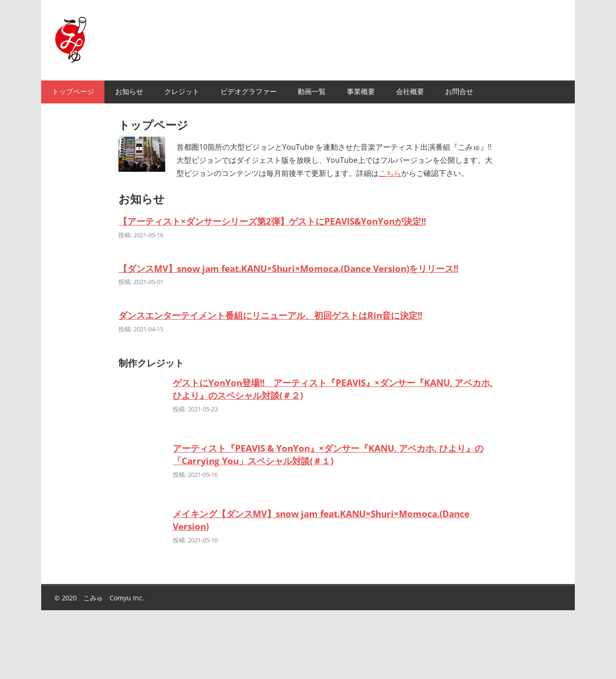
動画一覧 (312, 91)
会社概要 (410, 91)
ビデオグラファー (249, 91)
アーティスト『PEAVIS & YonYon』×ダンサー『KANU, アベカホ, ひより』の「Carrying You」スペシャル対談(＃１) (328, 454)
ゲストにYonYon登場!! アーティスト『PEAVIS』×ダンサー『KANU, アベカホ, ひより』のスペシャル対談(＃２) (333, 389)
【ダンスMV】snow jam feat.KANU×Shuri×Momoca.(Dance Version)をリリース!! (288, 268)
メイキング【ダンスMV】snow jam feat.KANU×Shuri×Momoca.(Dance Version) (321, 520)
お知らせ (129, 91)
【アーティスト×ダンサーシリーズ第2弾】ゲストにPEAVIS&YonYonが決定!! (272, 221)
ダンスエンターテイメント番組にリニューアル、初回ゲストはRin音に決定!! (270, 315)
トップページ (73, 91)
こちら (390, 173)
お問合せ (459, 91)
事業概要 (361, 91)
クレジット (182, 91)
